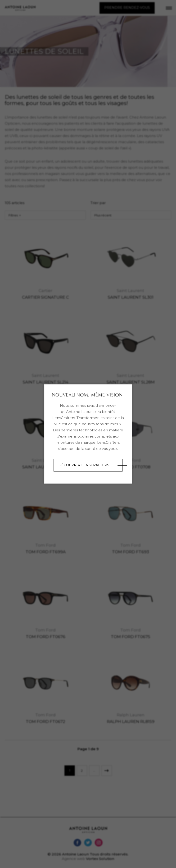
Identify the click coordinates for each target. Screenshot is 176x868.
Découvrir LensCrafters (84, 465)
